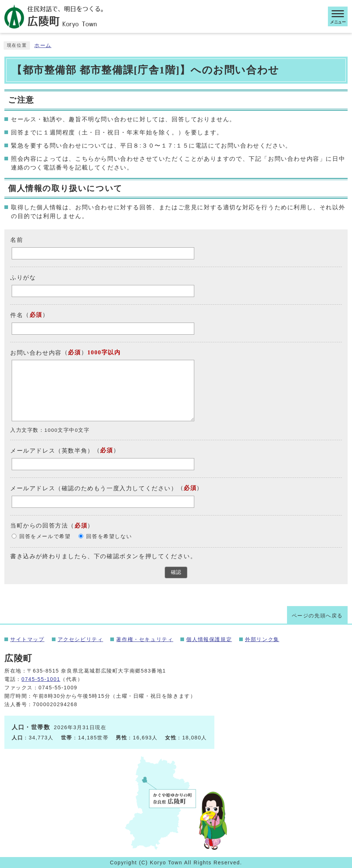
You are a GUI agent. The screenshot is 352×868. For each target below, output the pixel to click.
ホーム (43, 45)
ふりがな (23, 277)
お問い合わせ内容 (36, 352)
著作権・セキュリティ (145, 639)
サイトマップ (27, 639)
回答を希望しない (109, 536)
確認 (176, 572)
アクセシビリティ (81, 639)
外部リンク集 (262, 639)
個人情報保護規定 (209, 639)
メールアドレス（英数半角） (52, 451)
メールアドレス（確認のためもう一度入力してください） (94, 488)
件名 (17, 315)
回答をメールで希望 (45, 536)
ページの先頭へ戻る (317, 616)
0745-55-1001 (41, 679)
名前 (17, 240)
